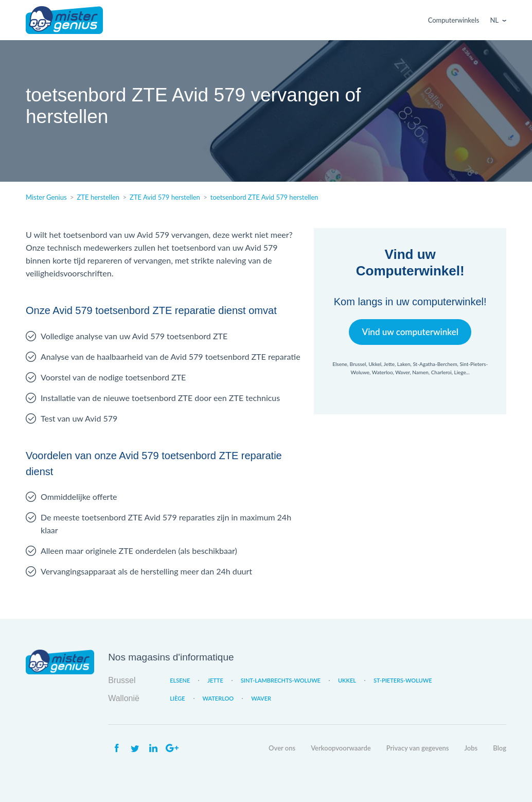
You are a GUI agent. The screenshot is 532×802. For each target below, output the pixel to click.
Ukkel (347, 680)
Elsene (180, 680)
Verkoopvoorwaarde (341, 748)
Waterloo (218, 698)
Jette (215, 680)
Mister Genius (64, 20)
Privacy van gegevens (418, 748)
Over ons (282, 748)
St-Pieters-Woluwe (403, 680)
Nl (494, 20)
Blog (500, 748)
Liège (177, 698)
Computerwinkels (454, 20)
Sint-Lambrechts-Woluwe (281, 680)
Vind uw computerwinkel (410, 332)
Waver (261, 698)
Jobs (471, 748)
